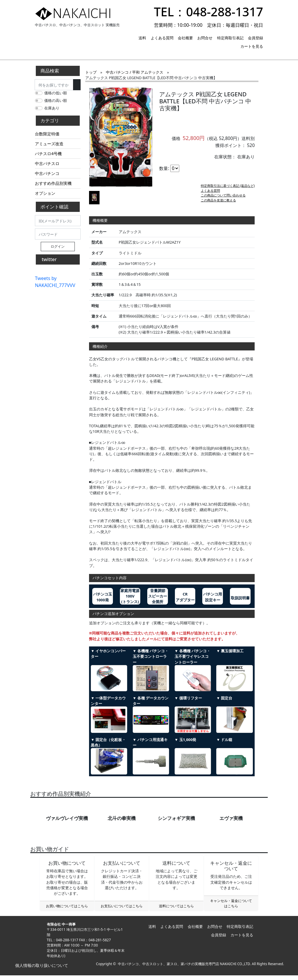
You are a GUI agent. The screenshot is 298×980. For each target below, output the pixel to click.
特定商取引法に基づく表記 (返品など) (228, 190)
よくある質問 (162, 38)
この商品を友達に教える (218, 205)
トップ (91, 72)
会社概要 (185, 38)
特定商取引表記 (230, 38)
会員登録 (256, 38)
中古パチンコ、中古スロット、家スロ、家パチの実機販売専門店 (168, 969)
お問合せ (205, 38)
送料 (142, 38)
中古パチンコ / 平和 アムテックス (135, 72)
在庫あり (52, 108)
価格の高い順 (56, 100)
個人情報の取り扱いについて (41, 970)
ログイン (58, 246)
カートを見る (252, 46)
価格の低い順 (56, 93)
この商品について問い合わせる (223, 200)
